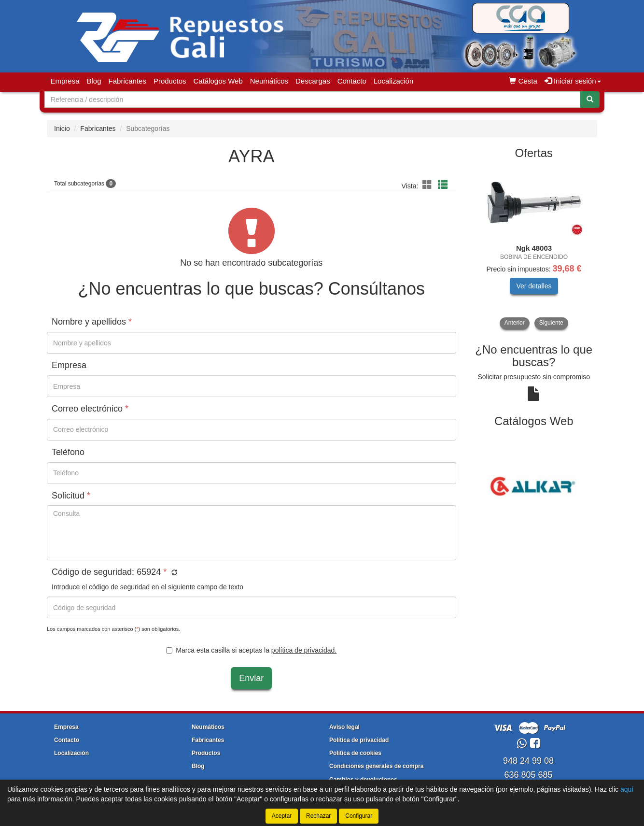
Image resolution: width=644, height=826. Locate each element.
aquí (627, 789)
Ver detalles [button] (534, 286)
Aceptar (282, 816)
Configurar (359, 816)
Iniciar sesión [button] (573, 81)
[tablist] (534, 248)
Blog (94, 81)
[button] (429, 185)
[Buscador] (313, 100)
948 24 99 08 (528, 761)
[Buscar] (590, 100)
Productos (170, 81)
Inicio (62, 128)
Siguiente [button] (551, 323)
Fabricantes (127, 81)
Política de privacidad (359, 740)
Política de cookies (355, 753)
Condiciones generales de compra (376, 766)
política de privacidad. (304, 650)
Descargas (313, 81)
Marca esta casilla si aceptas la (251, 650)
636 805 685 (528, 775)
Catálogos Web (218, 81)
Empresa (65, 81)
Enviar (251, 678)
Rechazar (318, 816)
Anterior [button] (515, 323)
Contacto (352, 81)
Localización (394, 81)
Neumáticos (269, 81)
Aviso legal (344, 727)
